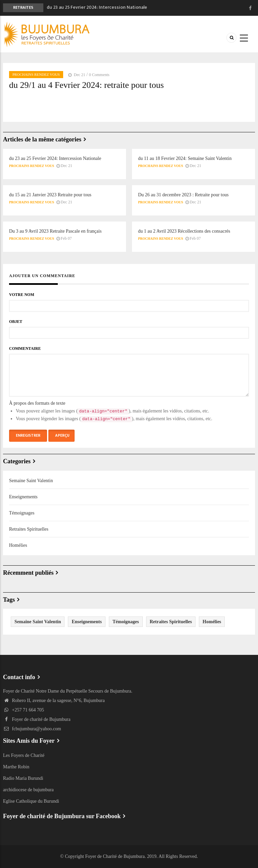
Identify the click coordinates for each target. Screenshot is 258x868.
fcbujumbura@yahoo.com (32, 729)
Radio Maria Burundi (23, 778)
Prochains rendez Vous (36, 74)
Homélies (18, 545)
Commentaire (25, 348)
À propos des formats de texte (37, 403)
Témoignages (22, 513)
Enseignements (23, 497)
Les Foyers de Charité (24, 755)
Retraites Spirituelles (29, 529)
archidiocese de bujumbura (28, 790)
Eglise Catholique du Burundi (31, 801)
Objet (16, 322)
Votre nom (22, 295)
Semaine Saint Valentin (31, 481)
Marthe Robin (16, 767)
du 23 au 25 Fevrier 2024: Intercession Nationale (97, 7)
